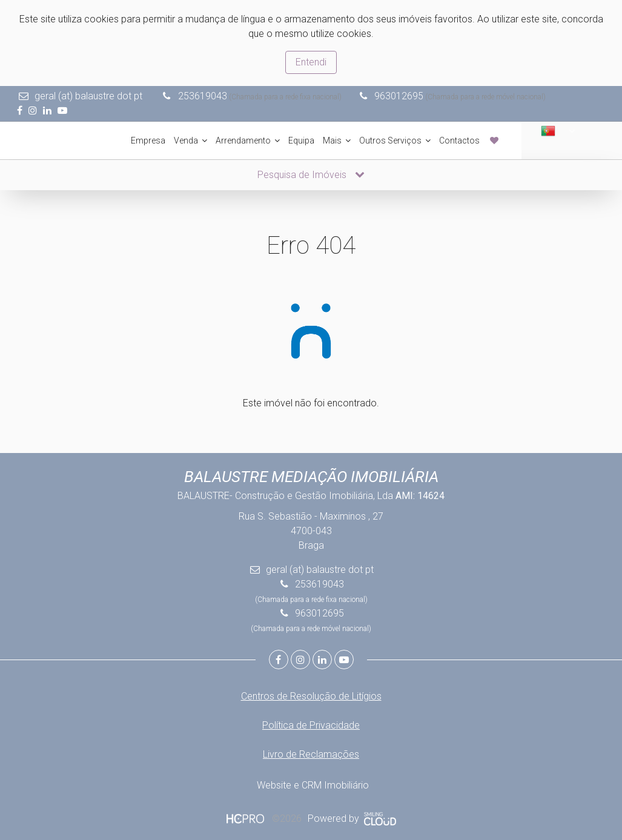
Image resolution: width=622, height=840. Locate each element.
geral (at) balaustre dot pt (90, 96)
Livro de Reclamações (311, 753)
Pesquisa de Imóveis (311, 174)
